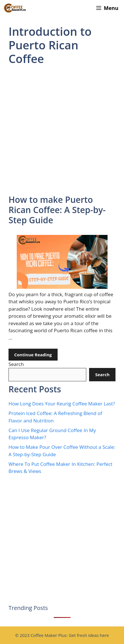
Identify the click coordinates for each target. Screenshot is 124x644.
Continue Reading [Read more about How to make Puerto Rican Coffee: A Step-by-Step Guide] (33, 355)
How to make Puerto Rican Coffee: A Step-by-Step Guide (57, 210)
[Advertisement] (62, 130)
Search (16, 364)
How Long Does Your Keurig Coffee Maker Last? (62, 404)
